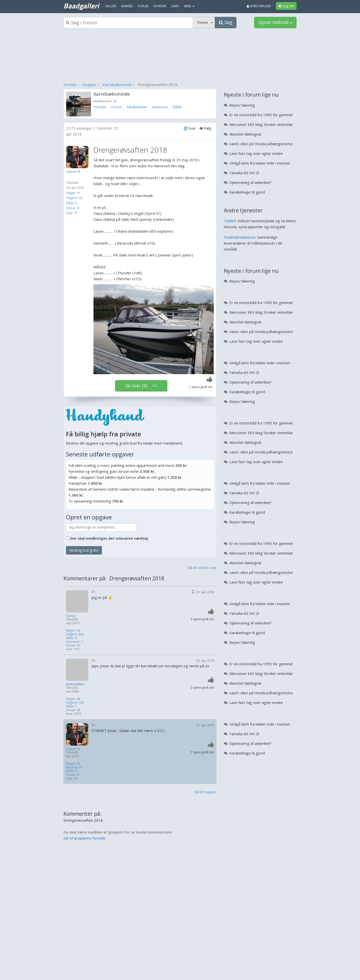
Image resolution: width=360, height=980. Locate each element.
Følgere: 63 (74, 198)
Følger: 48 (73, 699)
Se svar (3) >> (141, 386)
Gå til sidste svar (202, 567)
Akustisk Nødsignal (245, 134)
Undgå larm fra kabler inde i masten (260, 163)
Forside (70, 84)
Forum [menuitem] (143, 6)
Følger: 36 (73, 630)
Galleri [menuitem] (111, 6)
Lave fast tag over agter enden (256, 153)
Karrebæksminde (117, 84)
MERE (189, 6)
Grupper (90, 84)
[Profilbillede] (79, 157)
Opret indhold (275, 22)
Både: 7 (71, 706)
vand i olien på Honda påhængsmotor (261, 144)
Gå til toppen (205, 792)
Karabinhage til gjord (247, 192)
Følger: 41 (73, 193)
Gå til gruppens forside (84, 838)
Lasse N (73, 749)
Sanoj (71, 616)
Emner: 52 (73, 645)
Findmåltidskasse (240, 237)
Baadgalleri (81, 6)
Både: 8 (71, 638)
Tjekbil (230, 221)
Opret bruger (259, 6)
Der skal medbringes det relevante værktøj (109, 538)
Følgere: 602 (75, 634)
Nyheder (160, 6)
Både (177, 107)
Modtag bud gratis (84, 550)
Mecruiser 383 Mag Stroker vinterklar (261, 124)
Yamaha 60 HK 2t (244, 173)
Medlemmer (137, 107)
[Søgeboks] (128, 23)
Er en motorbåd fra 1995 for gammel (261, 115)
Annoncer (160, 107)
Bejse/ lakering (242, 105)
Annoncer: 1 (75, 642)
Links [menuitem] (175, 6)
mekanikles (75, 684)
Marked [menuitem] (127, 6)
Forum (117, 107)
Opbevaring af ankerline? (250, 182)
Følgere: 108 (75, 703)
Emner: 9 (73, 208)
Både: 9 (72, 203)
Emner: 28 (73, 710)
